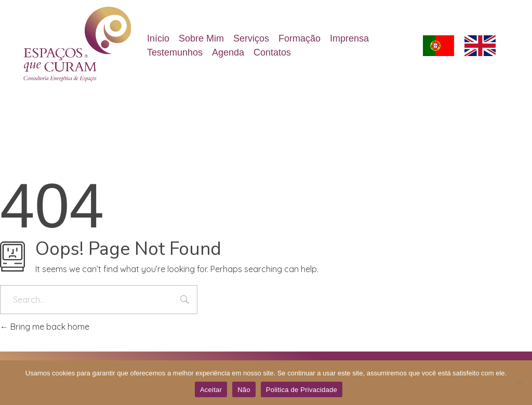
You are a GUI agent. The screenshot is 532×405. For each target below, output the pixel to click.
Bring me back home (45, 327)
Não (244, 390)
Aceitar (211, 390)
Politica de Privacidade (302, 390)
